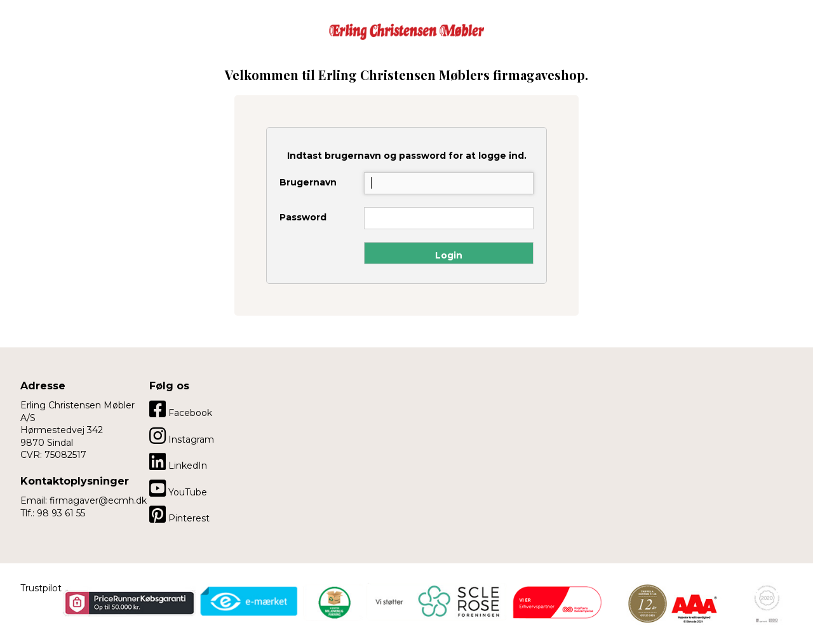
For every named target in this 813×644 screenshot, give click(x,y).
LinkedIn (178, 462)
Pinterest (179, 514)
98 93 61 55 (61, 513)
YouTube (178, 488)
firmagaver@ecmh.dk (98, 500)
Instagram (182, 436)
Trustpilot (41, 588)
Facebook (181, 409)
